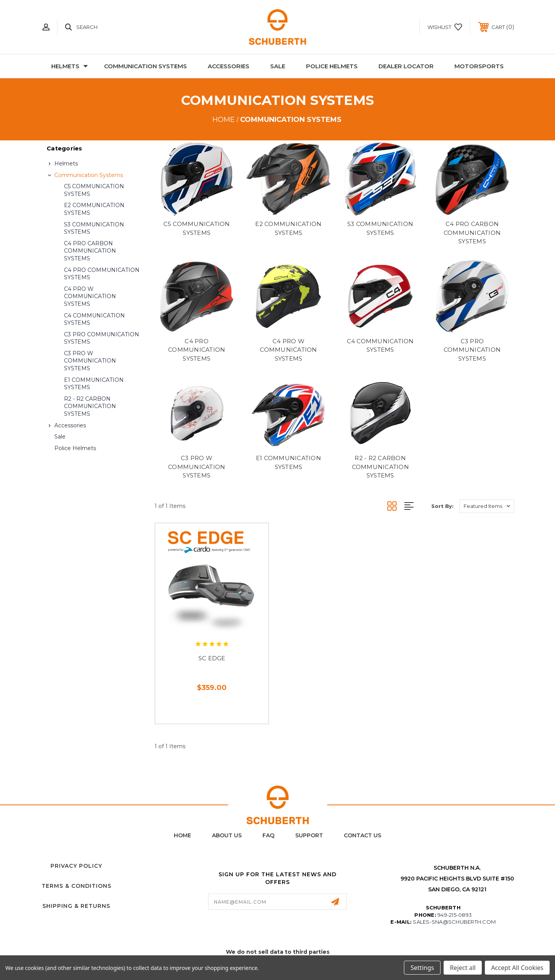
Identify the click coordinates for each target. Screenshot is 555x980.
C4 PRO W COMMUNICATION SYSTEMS (90, 296)
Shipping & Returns (76, 906)
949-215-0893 (455, 915)
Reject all (463, 968)
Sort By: (442, 506)
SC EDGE (212, 658)
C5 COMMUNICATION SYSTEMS (94, 190)
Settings (422, 968)
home (182, 835)
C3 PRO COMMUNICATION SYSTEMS (102, 338)
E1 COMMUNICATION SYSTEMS (94, 384)
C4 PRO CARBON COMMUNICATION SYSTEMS (90, 251)
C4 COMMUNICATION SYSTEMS (94, 319)
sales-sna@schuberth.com (454, 922)
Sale (278, 66)
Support (309, 835)
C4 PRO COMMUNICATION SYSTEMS (102, 274)
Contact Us (362, 835)
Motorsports (479, 66)
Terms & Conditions (77, 886)
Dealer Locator (406, 66)
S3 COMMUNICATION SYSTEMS (94, 228)
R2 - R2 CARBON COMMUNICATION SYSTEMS (90, 406)
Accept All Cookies (517, 968)
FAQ (268, 835)
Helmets (70, 66)
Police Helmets (332, 66)
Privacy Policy (76, 866)
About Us (227, 835)
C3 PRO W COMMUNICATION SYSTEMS (90, 361)
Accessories (229, 66)
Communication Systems (145, 66)
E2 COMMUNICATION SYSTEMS (94, 209)
